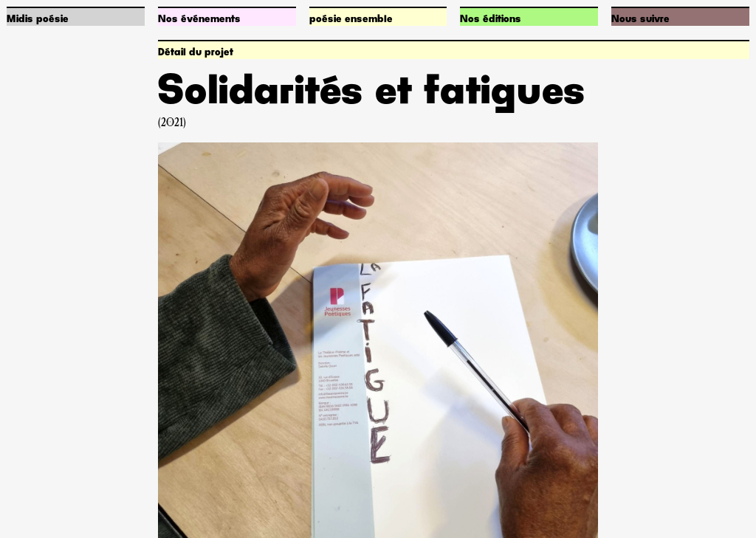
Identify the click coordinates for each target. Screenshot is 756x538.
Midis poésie (38, 19)
